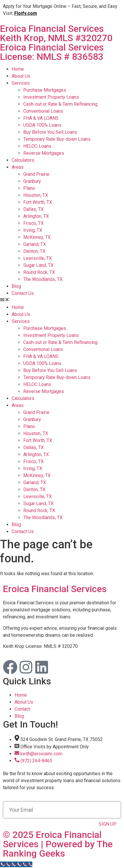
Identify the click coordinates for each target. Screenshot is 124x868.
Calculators (23, 160)
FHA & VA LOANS (41, 118)
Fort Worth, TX (38, 202)
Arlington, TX (36, 216)
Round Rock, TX (39, 272)
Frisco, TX (33, 223)
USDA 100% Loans (42, 125)
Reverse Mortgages (44, 153)
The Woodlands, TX (43, 279)
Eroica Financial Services (62, 42)
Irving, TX (33, 230)
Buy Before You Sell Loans (50, 132)
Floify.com (26, 13)
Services (21, 83)
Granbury (32, 181)
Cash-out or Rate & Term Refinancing (60, 104)
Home (18, 69)
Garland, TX (35, 244)
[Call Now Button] (16, 864)
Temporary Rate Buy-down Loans (57, 139)
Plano (29, 188)
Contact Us (23, 293)
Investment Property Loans (51, 97)
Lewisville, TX (38, 258)
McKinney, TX (37, 237)
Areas (18, 167)
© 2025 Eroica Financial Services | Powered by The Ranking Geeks (58, 844)
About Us (21, 76)
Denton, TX (34, 251)
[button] (62, 300)
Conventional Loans (43, 111)
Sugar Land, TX (38, 265)
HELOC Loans (37, 146)
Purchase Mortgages (45, 90)
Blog (16, 286)
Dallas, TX (33, 209)
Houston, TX (36, 195)
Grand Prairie (36, 174)
